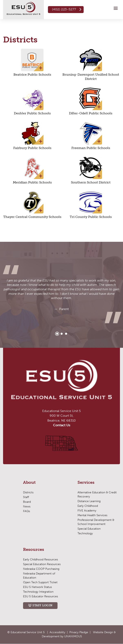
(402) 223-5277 (64, 9)
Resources (34, 550)
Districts (28, 492)
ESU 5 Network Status (37, 587)
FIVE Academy (87, 511)
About (29, 483)
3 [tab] (66, 334)
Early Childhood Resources (40, 559)
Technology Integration (38, 592)
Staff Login (42, 605)
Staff (26, 497)
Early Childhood (88, 506)
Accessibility (57, 632)
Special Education (89, 529)
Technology (85, 533)
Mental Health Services (92, 515)
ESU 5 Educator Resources (40, 596)
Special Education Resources (42, 564)
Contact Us (62, 425)
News (27, 506)
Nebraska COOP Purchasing (41, 569)
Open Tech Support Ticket (40, 582)
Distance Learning (89, 501)
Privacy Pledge (79, 632)
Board (27, 502)
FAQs (27, 511)
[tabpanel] (61, 295)
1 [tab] (57, 334)
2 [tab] (62, 334)
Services (86, 483)
